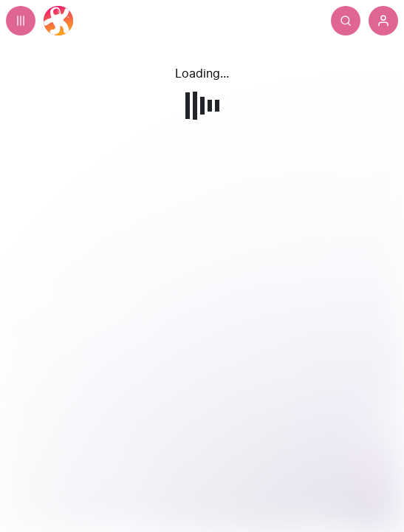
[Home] (58, 21)
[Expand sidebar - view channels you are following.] (21, 21)
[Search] (346, 21)
